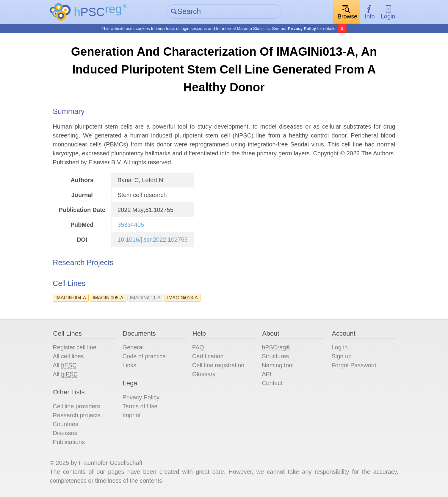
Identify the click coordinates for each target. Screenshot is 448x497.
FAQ (198, 347)
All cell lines (68, 356)
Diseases (65, 433)
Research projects (77, 415)
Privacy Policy (302, 29)
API (267, 374)
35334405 (131, 225)
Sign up (342, 356)
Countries (65, 424)
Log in (340, 347)
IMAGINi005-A (108, 298)
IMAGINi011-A (145, 298)
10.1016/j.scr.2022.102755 (153, 240)
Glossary (204, 374)
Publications (69, 442)
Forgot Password (354, 365)
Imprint (132, 415)
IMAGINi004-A (71, 298)
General (133, 347)
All (65, 365)
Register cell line (75, 347)
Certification (208, 356)
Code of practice (144, 356)
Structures (275, 356)
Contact (272, 383)
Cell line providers (76, 406)
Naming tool (278, 365)
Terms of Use (140, 406)
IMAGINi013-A (183, 298)
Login (388, 12)
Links (130, 365)
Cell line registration (218, 365)
